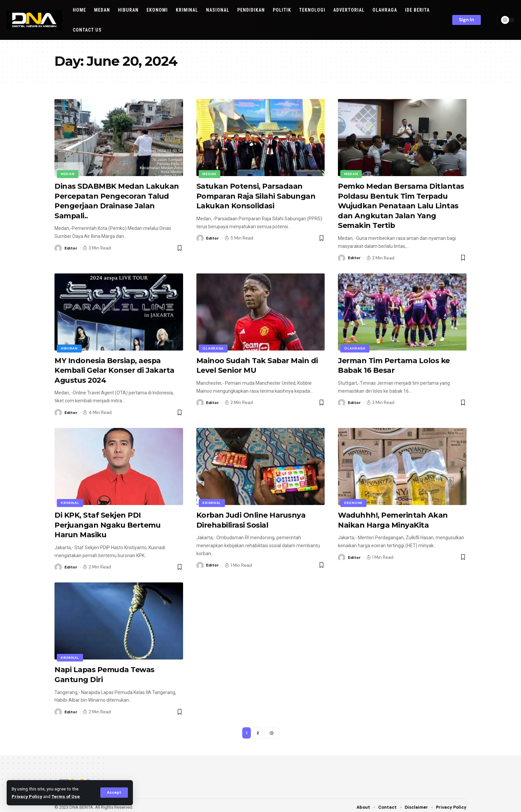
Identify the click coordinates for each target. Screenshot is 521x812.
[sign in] (467, 20)
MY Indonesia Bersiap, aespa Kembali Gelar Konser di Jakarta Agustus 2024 (115, 368)
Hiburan (69, 347)
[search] (491, 20)
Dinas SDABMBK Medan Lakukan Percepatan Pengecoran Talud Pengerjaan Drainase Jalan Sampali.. (117, 200)
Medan (68, 174)
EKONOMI (353, 500)
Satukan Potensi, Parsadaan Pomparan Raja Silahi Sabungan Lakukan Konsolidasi (257, 195)
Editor (71, 247)
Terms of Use (66, 796)
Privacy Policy (27, 796)
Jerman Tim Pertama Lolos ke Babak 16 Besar (394, 363)
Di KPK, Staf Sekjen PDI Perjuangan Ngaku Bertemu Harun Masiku (108, 522)
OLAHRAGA (213, 347)
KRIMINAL (70, 500)
